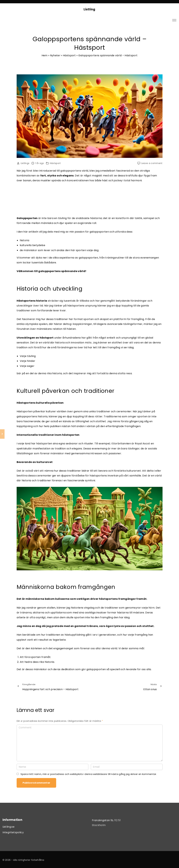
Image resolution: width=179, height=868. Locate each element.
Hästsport (69, 55)
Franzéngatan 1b (103, 820)
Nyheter (55, 55)
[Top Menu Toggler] (174, 20)
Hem (45, 55)
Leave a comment (152, 163)
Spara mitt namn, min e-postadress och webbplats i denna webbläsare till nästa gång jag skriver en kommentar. (89, 774)
